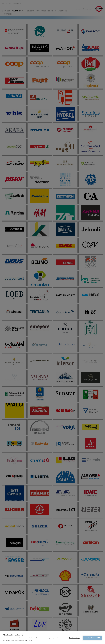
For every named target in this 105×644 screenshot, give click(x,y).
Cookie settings (74, 638)
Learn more (28, 640)
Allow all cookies (92, 638)
